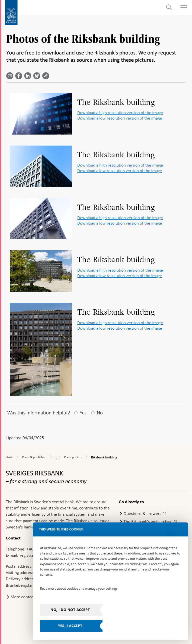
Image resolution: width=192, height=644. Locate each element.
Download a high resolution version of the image (120, 113)
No (100, 413)
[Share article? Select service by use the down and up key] (29, 76)
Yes (83, 413)
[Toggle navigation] (183, 7)
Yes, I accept (70, 626)
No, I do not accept (70, 610)
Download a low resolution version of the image (120, 118)
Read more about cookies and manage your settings (79, 588)
